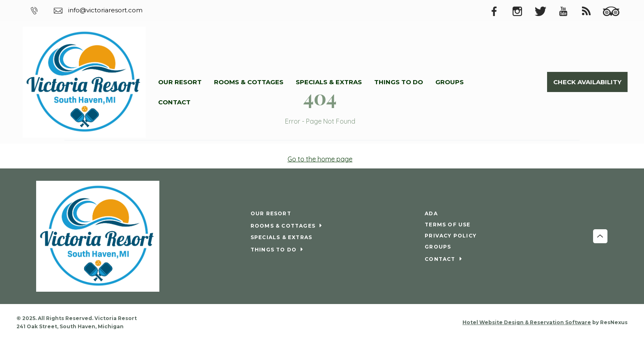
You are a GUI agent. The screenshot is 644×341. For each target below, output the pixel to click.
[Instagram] (522, 11)
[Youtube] (568, 11)
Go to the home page (320, 159)
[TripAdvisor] (615, 11)
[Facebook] (499, 11)
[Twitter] (545, 11)
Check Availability (587, 82)
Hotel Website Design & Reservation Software (527, 322)
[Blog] (591, 11)
